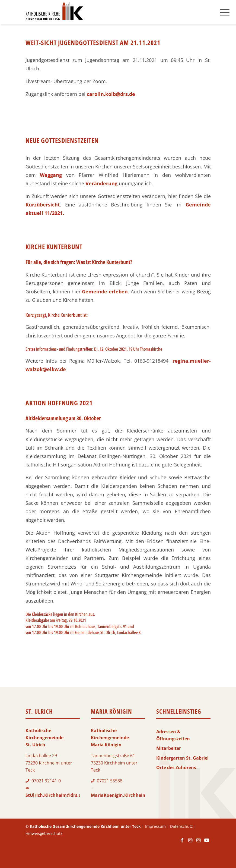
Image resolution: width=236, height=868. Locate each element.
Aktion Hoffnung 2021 (59, 403)
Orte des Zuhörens (176, 767)
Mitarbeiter (169, 748)
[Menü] (225, 12)
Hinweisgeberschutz (44, 833)
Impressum (155, 826)
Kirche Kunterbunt (54, 247)
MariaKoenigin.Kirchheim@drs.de (127, 795)
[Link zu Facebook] (182, 843)
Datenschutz (181, 826)
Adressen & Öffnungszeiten (173, 735)
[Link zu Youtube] (207, 843)
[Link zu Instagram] (190, 843)
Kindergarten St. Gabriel (182, 758)
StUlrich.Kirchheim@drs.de (55, 795)
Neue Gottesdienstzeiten (62, 140)
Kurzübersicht (43, 204)
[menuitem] (225, 12)
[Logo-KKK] (54, 12)
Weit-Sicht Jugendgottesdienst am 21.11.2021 (93, 43)
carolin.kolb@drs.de (111, 94)
